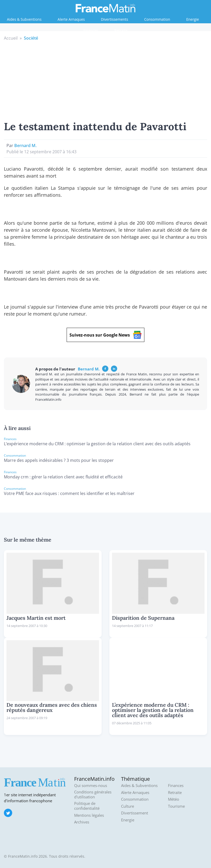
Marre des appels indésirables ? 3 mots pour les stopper (59, 460)
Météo (174, 799)
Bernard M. (25, 145)
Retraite (121, 30)
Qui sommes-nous (91, 786)
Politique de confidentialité (87, 806)
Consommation (157, 19)
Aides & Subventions (24, 19)
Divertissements (114, 19)
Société (31, 38)
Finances (91, 30)
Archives (82, 822)
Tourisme (176, 806)
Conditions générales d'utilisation (93, 795)
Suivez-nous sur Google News (105, 335)
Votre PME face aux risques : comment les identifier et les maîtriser (69, 493)
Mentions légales (89, 815)
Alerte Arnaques (71, 19)
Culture (128, 806)
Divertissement (135, 813)
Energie (192, 19)
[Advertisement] (106, 80)
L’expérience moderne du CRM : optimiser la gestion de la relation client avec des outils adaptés (97, 444)
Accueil (11, 38)
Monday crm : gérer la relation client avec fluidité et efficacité (63, 477)
